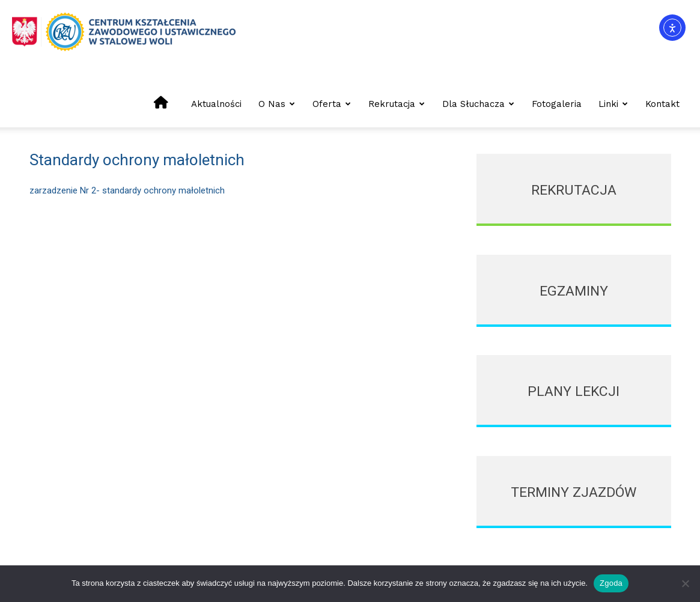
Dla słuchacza (478, 104)
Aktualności (216, 104)
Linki (613, 104)
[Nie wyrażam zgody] (685, 583)
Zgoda (611, 583)
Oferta (332, 104)
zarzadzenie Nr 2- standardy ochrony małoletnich (127, 190)
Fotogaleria (557, 104)
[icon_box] (574, 190)
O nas (277, 104)
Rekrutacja (397, 104)
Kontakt (662, 104)
